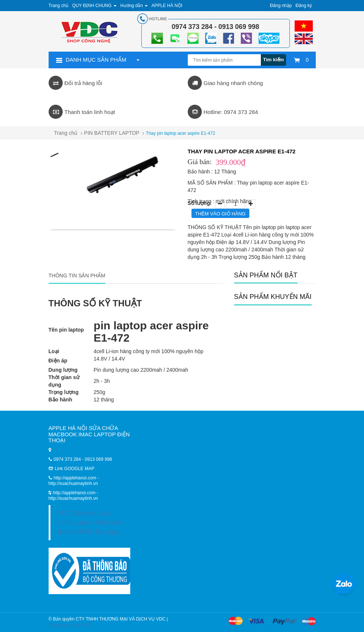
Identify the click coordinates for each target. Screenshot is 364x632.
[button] (138, 60)
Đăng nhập (281, 6)
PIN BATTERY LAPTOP (112, 133)
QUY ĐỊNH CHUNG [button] (94, 6)
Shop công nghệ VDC (70, 625)
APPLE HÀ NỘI (167, 6)
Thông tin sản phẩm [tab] (77, 276)
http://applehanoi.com (75, 493)
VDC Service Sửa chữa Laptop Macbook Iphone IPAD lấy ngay (90, 522)
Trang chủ (66, 133)
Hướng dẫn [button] (134, 6)
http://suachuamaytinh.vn (73, 498)
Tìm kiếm (273, 60)
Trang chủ (59, 6)
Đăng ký (304, 6)
